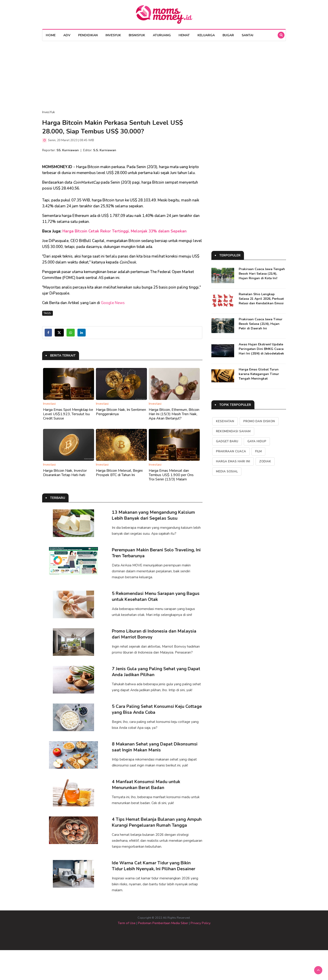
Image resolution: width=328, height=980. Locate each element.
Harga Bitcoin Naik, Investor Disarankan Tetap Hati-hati (65, 473)
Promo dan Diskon (259, 421)
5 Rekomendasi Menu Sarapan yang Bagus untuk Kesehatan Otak (156, 600)
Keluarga (206, 35)
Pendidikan (88, 35)
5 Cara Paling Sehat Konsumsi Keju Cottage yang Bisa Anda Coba (149, 723)
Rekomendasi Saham (233, 431)
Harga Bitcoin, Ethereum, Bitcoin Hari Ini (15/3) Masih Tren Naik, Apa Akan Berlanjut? (174, 414)
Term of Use (127, 953)
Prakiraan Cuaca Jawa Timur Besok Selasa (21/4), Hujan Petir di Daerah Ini (261, 324)
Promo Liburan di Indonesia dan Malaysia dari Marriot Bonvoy (155, 641)
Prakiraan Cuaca (231, 451)
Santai (247, 35)
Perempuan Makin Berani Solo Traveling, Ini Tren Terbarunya (155, 556)
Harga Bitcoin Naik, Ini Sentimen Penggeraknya (121, 412)
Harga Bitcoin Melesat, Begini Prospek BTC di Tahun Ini (119, 473)
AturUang (162, 35)
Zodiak (265, 461)
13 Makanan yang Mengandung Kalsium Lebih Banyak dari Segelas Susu (154, 515)
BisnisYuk (137, 35)
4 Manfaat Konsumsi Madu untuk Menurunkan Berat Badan (146, 805)
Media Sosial (227, 472)
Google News (113, 303)
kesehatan (225, 421)
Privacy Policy (201, 953)
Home (51, 35)
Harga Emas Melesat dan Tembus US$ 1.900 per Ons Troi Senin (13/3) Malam (171, 475)
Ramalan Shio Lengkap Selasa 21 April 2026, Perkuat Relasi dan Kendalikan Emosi (261, 299)
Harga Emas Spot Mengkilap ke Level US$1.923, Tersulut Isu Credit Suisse (68, 414)
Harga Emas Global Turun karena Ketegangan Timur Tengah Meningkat (259, 374)
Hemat (184, 35)
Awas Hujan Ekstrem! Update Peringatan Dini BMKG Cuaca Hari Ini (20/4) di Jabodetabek (261, 349)
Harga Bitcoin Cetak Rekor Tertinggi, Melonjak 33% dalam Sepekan (124, 231)
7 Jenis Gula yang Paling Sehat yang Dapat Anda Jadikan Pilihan (157, 682)
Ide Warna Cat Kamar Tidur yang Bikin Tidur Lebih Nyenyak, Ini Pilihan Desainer (155, 896)
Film (258, 451)
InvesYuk (113, 35)
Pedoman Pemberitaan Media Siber (163, 953)
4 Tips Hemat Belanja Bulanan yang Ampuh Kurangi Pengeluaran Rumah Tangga (150, 849)
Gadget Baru (227, 441)
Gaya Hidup (257, 441)
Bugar (228, 35)
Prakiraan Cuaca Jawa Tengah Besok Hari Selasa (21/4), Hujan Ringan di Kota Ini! (262, 274)
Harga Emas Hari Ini (233, 461)
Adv (67, 35)
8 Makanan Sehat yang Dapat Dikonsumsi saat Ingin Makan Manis (155, 764)
